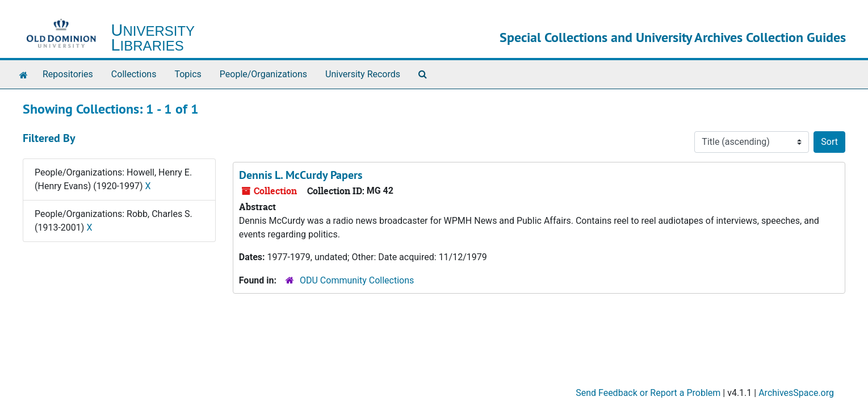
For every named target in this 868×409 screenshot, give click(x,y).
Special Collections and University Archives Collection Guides (673, 37)
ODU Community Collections (357, 280)
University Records (363, 74)
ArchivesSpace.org (796, 393)
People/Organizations (263, 74)
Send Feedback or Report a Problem (648, 393)
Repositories (68, 74)
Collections (134, 74)
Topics (188, 74)
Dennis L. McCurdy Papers (301, 175)
